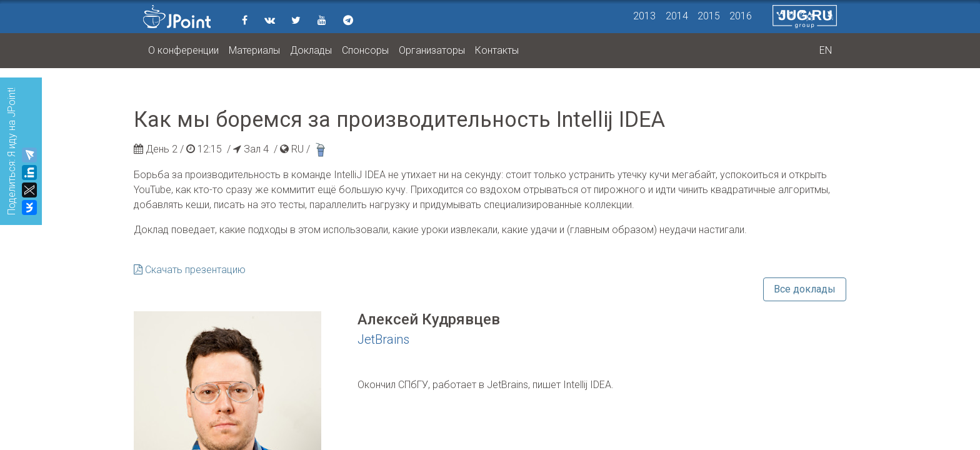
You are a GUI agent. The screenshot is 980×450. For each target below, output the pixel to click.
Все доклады (805, 289)
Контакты (497, 50)
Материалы (254, 50)
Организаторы (432, 50)
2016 (741, 16)
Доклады (311, 50)
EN (826, 50)
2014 (677, 16)
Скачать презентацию (190, 270)
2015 (709, 16)
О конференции (183, 50)
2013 (644, 16)
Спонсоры (365, 50)
